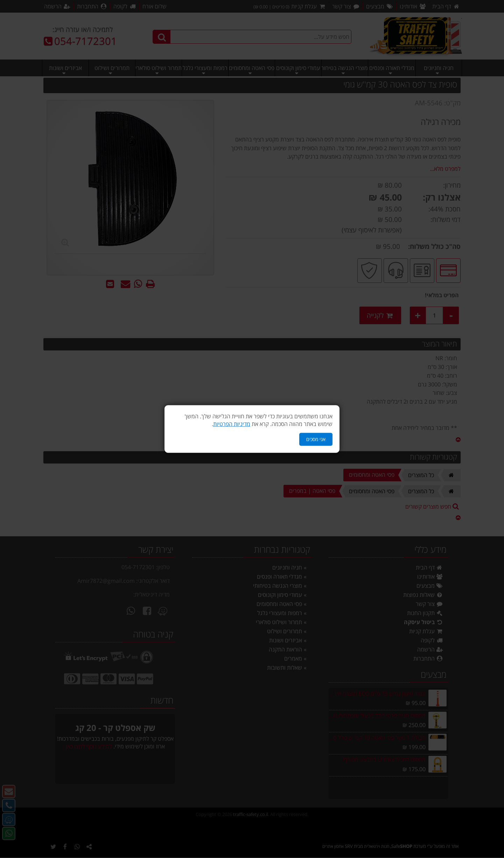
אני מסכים (316, 439)
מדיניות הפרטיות (232, 424)
